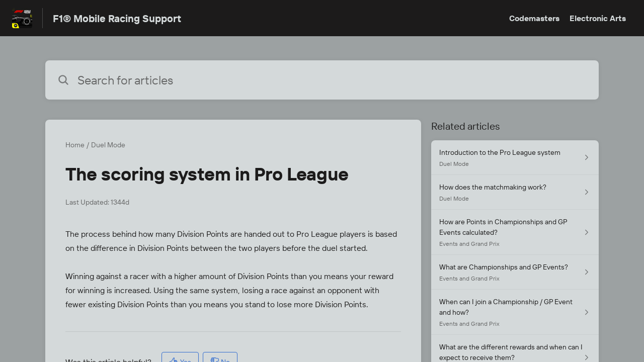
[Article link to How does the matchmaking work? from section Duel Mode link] (515, 192)
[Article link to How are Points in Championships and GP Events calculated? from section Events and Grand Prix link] (515, 232)
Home (75, 145)
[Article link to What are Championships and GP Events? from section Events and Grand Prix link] (515, 272)
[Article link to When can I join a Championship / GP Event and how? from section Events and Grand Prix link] (515, 312)
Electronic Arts (598, 18)
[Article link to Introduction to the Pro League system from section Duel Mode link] (515, 158)
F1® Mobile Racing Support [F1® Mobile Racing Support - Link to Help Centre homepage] (117, 18)
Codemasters (534, 18)
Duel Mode (108, 145)
